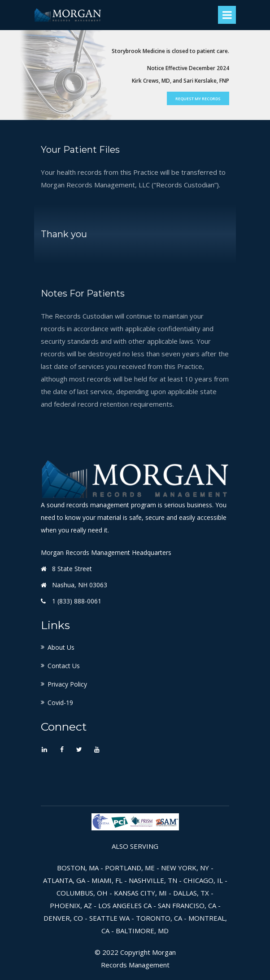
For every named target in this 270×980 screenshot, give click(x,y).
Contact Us (64, 666)
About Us (61, 647)
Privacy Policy (67, 684)
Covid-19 (60, 703)
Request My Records (198, 99)
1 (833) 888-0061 (77, 601)
